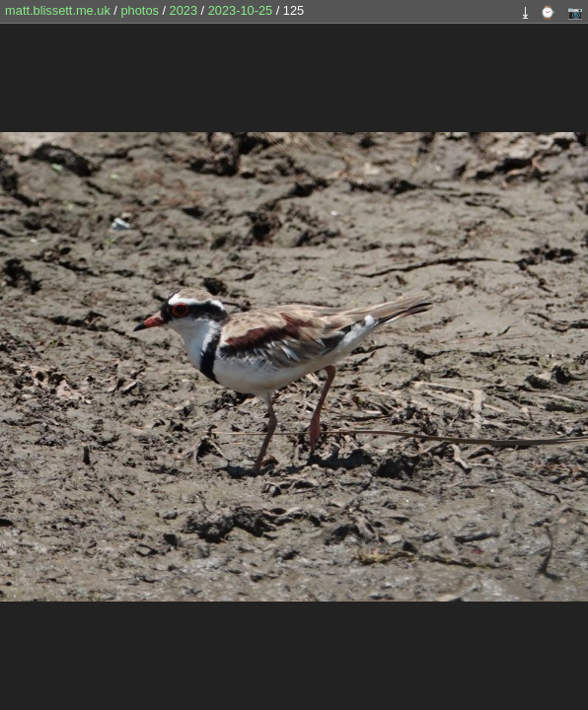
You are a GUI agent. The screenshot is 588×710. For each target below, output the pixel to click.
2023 (184, 10)
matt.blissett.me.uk (58, 10)
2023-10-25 (240, 10)
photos (139, 10)
